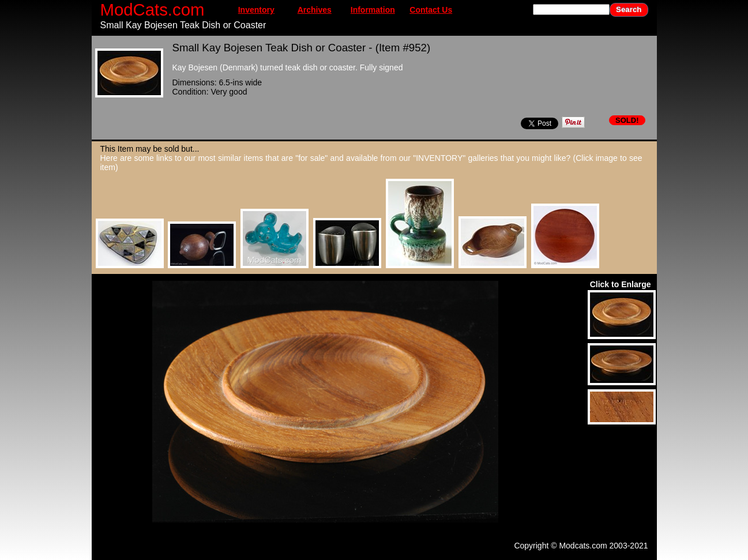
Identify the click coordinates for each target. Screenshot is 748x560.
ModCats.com (153, 10)
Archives (315, 10)
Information (373, 10)
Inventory (256, 10)
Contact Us (431, 10)
